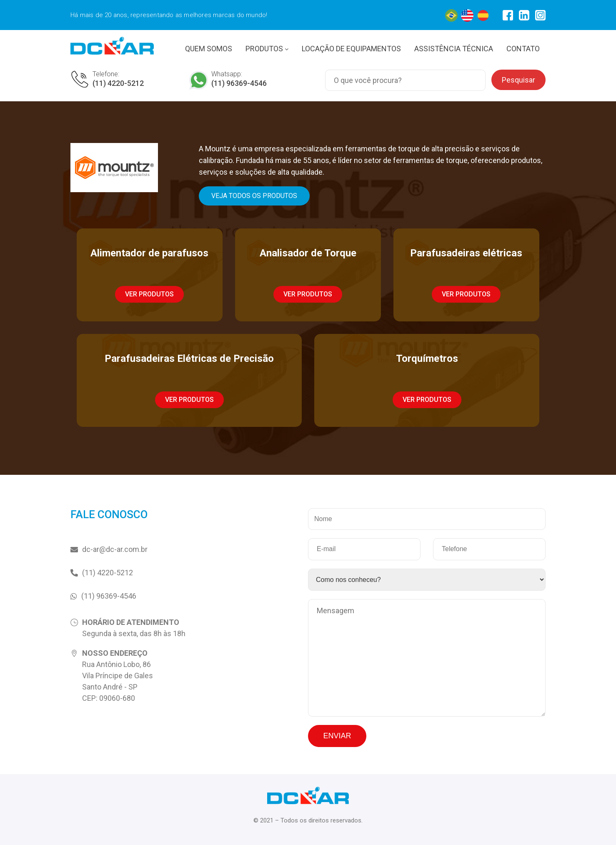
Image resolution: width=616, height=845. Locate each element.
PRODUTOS (267, 49)
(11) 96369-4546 (239, 83)
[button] (254, 196)
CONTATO (523, 49)
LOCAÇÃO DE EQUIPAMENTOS (351, 49)
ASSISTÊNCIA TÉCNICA (454, 49)
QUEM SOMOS (209, 49)
